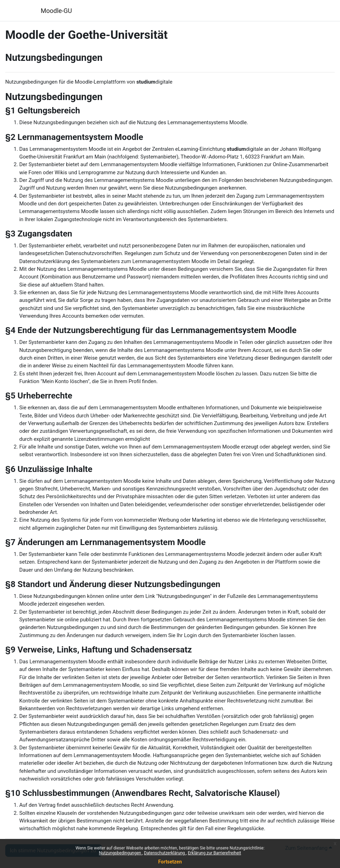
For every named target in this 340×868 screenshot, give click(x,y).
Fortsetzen (170, 862)
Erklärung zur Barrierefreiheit (214, 853)
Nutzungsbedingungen (121, 853)
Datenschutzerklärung (165, 853)
